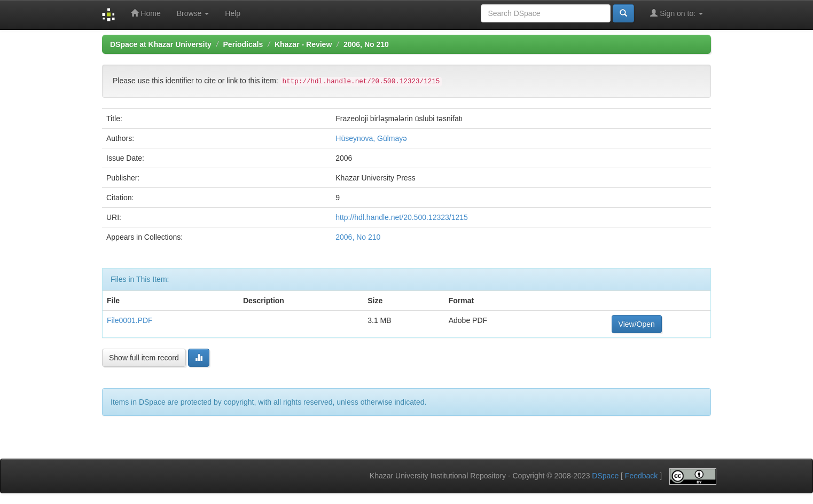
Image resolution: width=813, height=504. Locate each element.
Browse (193, 13)
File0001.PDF (130, 320)
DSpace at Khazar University (161, 44)
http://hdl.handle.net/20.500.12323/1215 (402, 217)
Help (233, 13)
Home (146, 13)
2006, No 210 (366, 44)
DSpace (605, 476)
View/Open (637, 324)
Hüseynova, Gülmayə (371, 138)
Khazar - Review (303, 44)
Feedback (641, 476)
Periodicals (243, 44)
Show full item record (144, 358)
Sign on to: (677, 13)
